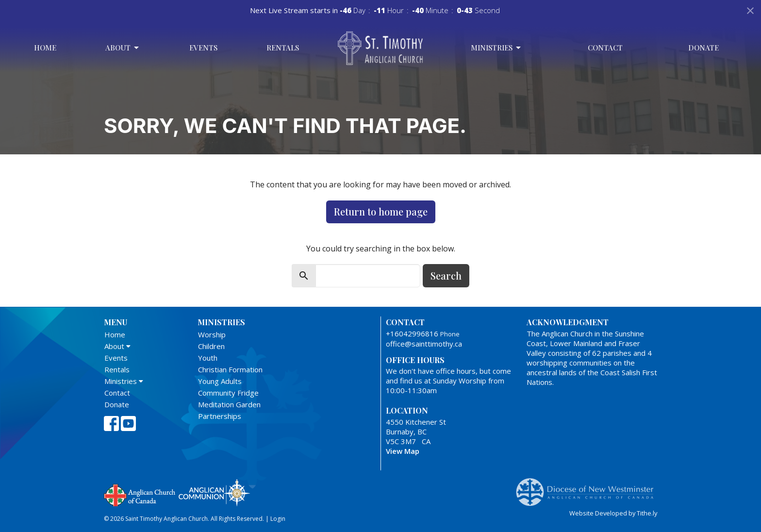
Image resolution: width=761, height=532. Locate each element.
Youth (208, 358)
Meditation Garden (229, 404)
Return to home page (381, 211)
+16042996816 (412, 333)
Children (211, 346)
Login (278, 519)
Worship (212, 334)
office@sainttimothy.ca (424, 344)
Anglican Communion (214, 492)
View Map (403, 451)
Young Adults (220, 381)
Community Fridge (228, 393)
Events (203, 48)
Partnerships (220, 416)
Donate (703, 48)
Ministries (496, 48)
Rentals (283, 48)
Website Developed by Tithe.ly (613, 513)
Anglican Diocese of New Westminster (588, 487)
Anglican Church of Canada (140, 494)
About (123, 48)
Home (45, 48)
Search (446, 275)
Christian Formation (230, 369)
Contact (605, 48)
